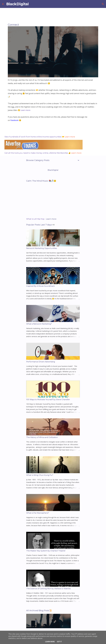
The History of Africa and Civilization (42, 437)
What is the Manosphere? (38, 513)
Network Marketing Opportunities (42, 248)
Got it (59, 642)
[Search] (103, 4)
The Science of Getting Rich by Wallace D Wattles (48, 589)
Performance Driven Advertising (41, 362)
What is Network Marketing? (39, 324)
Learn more (70, 137)
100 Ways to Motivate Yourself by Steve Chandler (48, 400)
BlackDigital (17, 4)
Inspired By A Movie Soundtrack (40, 286)
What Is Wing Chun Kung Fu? (40, 475)
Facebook (15, 120)
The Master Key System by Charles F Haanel (46, 551)
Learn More (50, 642)
